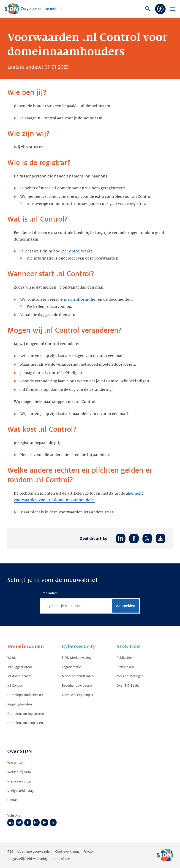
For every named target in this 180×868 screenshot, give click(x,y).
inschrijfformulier (80, 300)
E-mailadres (49, 593)
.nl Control (71, 251)
